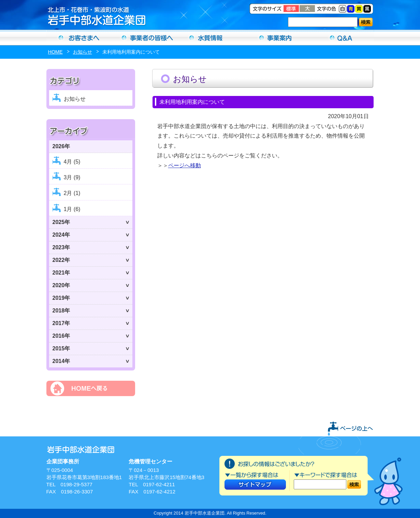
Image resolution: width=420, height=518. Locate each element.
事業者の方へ (145, 38)
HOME (55, 52)
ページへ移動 (185, 165)
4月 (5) (72, 162)
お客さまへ (79, 38)
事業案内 (276, 38)
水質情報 (210, 38)
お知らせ (83, 52)
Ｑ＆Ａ (341, 38)
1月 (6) (72, 209)
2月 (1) (72, 193)
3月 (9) (72, 177)
